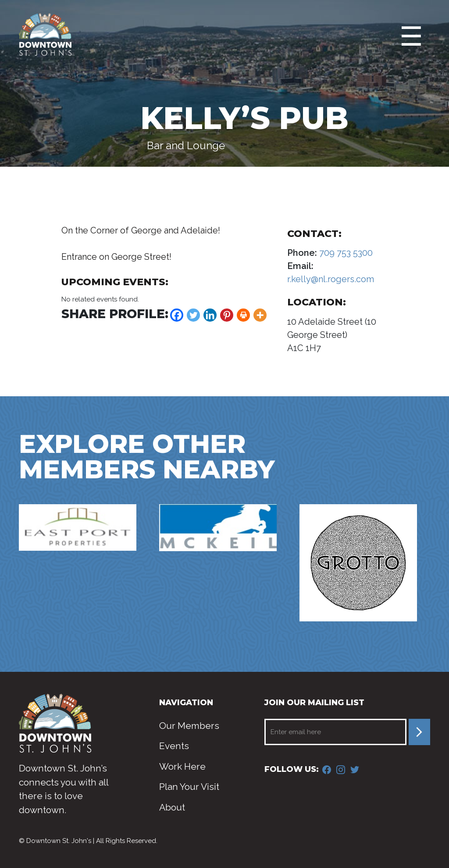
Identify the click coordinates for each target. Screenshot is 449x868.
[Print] (243, 315)
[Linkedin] (210, 315)
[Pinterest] (227, 315)
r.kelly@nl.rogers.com (331, 279)
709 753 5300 (345, 253)
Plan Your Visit (189, 787)
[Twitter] (193, 315)
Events (174, 746)
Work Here (182, 766)
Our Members (189, 726)
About (172, 807)
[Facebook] (177, 315)
